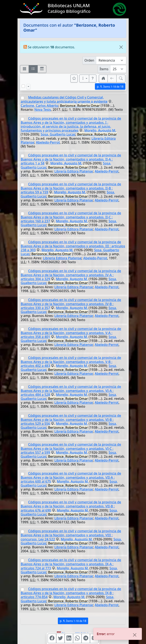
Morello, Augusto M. (100, 130)
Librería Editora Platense (74, 171)
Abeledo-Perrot (48, 142)
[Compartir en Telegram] (86, 638)
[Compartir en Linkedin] (69, 638)
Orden (89, 60)
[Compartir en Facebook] (52, 638)
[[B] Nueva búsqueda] (121, 79)
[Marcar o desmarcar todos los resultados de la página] (23, 86)
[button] (93, 79)
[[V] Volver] (112, 79)
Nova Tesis (43, 110)
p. (110, 86)
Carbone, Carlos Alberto (40, 106)
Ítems (104, 69)
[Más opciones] (84, 79)
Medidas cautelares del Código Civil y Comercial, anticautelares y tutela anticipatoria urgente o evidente (64, 99)
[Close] (121, 47)
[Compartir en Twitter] (60, 638)
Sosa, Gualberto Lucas (58, 134)
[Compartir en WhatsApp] (77, 638)
